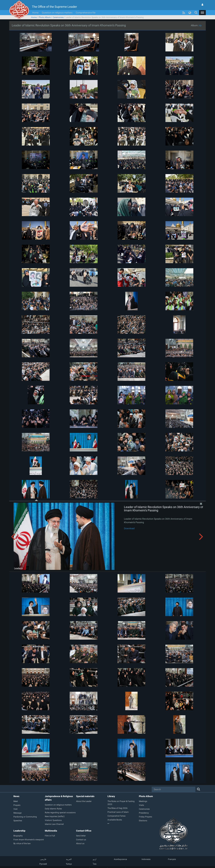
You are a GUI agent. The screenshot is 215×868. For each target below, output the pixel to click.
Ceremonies (58, 17)
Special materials (85, 796)
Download (129, 528)
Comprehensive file (86, 13)
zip (200, 25)
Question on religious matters (57, 13)
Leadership (19, 831)
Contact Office (84, 831)
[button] (202, 13)
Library (111, 796)
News (16, 796)
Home (35, 13)
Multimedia (51, 831)
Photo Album (45, 17)
